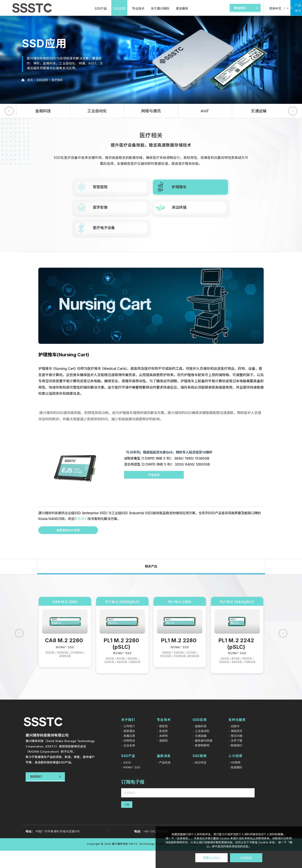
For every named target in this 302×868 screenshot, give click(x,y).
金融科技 (43, 111)
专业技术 (127, 8)
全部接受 (246, 858)
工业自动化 (97, 111)
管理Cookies (211, 858)
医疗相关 (57, 80)
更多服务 (171, 8)
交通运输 (259, 111)
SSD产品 (89, 8)
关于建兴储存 (149, 8)
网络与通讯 (151, 111)
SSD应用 (108, 8)
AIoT (205, 111)
